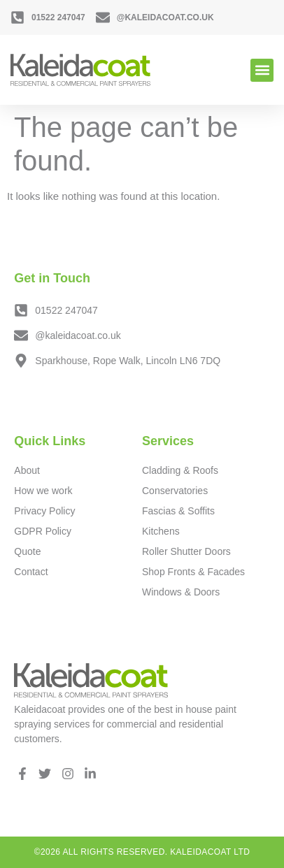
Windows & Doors (181, 592)
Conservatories (175, 491)
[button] (262, 70)
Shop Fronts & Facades (193, 572)
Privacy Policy (44, 511)
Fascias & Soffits (178, 511)
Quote (27, 551)
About (27, 470)
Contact (31, 572)
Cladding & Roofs (180, 470)
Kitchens (161, 531)
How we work (43, 491)
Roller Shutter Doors (186, 551)
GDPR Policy (43, 531)
